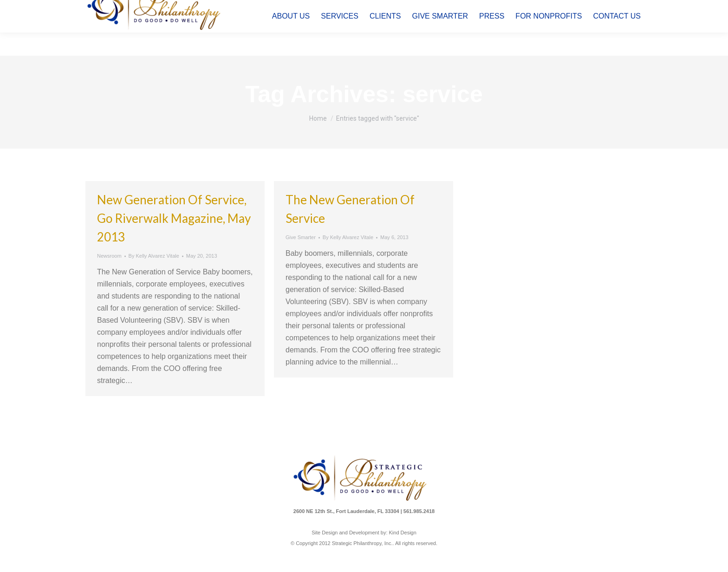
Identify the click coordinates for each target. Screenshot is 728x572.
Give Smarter (301, 237)
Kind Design (403, 533)
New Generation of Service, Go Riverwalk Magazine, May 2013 (174, 218)
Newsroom (109, 256)
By (154, 256)
